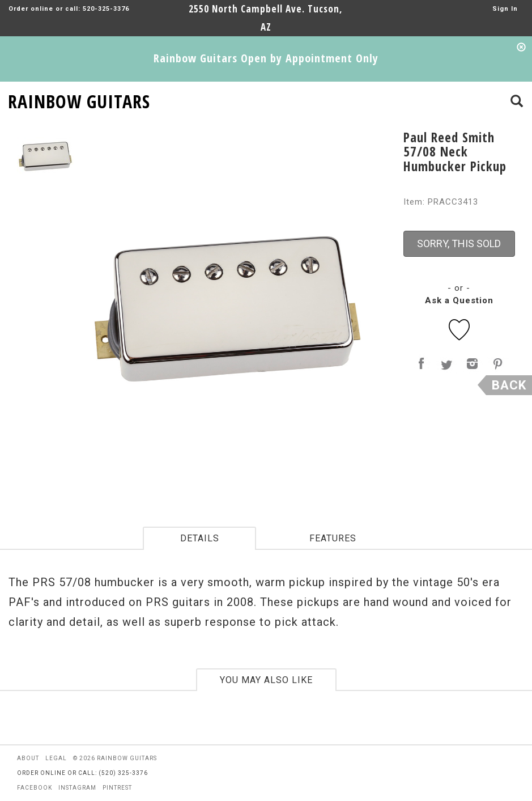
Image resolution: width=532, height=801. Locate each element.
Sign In (505, 9)
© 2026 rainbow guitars (115, 758)
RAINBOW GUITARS (79, 99)
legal (56, 758)
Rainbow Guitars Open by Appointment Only (266, 58)
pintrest (117, 788)
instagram (77, 788)
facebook (35, 788)
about (28, 758)
